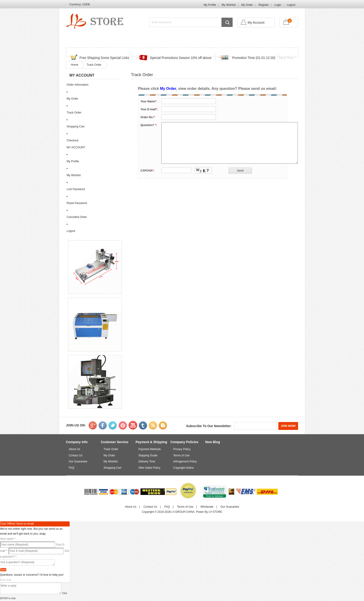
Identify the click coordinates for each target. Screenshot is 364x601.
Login (278, 5)
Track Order (177, 48)
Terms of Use (181, 455)
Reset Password (77, 203)
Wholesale (207, 507)
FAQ (201, 48)
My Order (247, 5)
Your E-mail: (149, 109)
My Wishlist (229, 5)
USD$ (86, 4)
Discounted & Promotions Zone (132, 48)
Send (3, 570)
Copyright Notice (184, 468)
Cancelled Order (77, 217)
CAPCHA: (147, 171)
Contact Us (224, 48)
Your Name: (149, 101)
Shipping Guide (148, 455)
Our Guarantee (78, 461)
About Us (74, 449)
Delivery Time (147, 461)
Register (264, 5)
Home (91, 48)
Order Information (78, 85)
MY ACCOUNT (76, 147)
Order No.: (148, 117)
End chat (5, 580)
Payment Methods (150, 449)
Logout (291, 5)
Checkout (73, 140)
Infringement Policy (185, 461)
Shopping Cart (275, 48)
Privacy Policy (182, 449)
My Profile (210, 5)
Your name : (8, 539)
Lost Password (76, 189)
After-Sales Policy (149, 468)
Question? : (149, 125)
